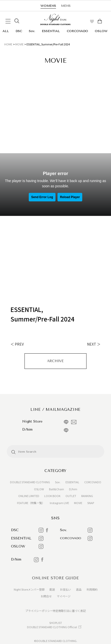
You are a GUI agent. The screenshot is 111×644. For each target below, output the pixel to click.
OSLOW (101, 31)
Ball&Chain (56, 489)
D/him (73, 489)
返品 (79, 589)
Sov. (32, 31)
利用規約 (92, 589)
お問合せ (46, 596)
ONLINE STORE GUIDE (55, 578)
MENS (66, 6)
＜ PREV (17, 344)
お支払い (65, 589)
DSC (19, 31)
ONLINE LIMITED (29, 496)
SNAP (91, 503)
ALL (6, 31)
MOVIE (19, 44)
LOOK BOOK (52, 496)
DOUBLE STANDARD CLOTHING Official (52, 627)
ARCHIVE (55, 361)
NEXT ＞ (94, 344)
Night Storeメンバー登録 (29, 589)
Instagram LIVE (59, 503)
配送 (52, 589)
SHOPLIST (56, 623)
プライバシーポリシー (39, 611)
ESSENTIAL (51, 31)
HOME (8, 44)
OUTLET (71, 496)
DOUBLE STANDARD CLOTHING (30, 482)
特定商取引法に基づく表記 (69, 611)
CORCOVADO (77, 31)
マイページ (64, 596)
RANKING (87, 496)
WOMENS (48, 6)
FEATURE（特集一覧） (31, 503)
